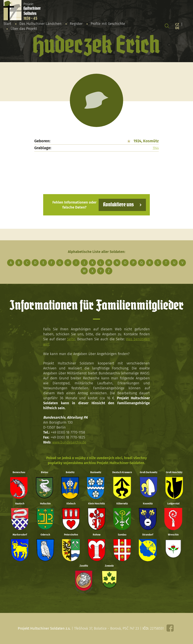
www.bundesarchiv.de (69, 442)
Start (7, 24)
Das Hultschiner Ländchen (40, 24)
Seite (71, 339)
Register (76, 24)
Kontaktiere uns (118, 205)
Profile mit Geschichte (108, 24)
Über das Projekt (24, 29)
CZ (177, 24)
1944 (156, 148)
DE (177, 28)
